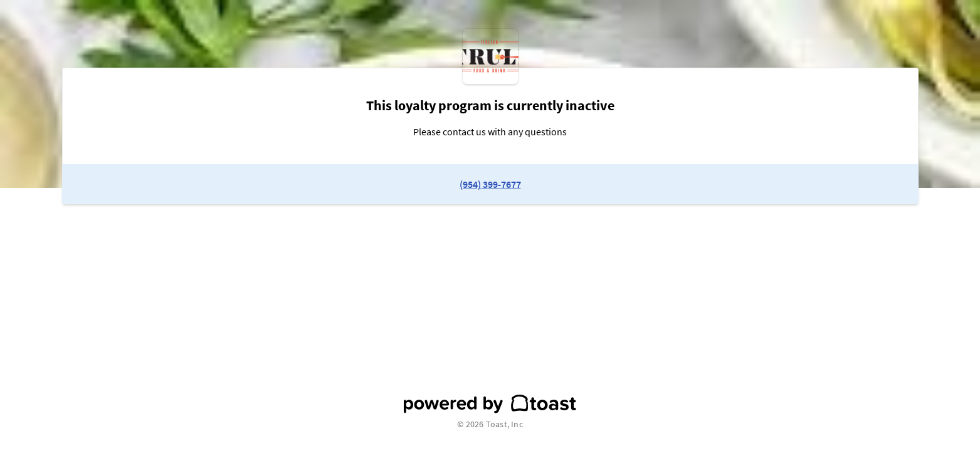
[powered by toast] (490, 404)
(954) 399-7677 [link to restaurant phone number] (490, 184)
